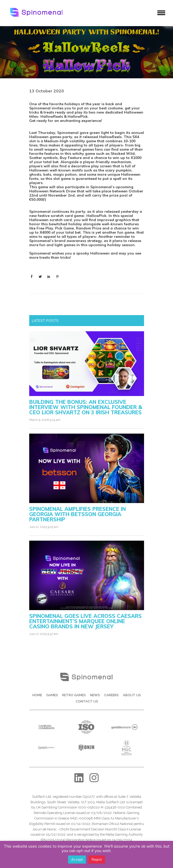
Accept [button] (77, 859)
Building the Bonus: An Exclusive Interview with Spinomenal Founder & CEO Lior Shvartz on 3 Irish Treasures (86, 407)
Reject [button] (97, 859)
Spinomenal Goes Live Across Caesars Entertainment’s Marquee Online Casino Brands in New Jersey (85, 621)
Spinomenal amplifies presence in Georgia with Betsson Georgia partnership (77, 514)
